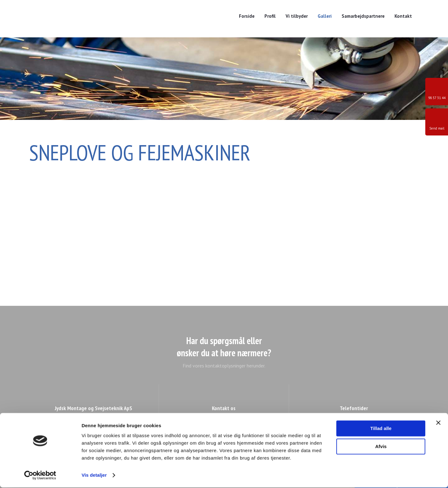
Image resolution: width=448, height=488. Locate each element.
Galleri (325, 16)
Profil (270, 16)
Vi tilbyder (297, 16)
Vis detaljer (94, 476)
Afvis (381, 447)
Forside (247, 16)
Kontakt (403, 16)
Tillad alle (381, 429)
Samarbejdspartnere (363, 16)
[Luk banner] (438, 423)
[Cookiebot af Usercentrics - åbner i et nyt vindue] (40, 476)
